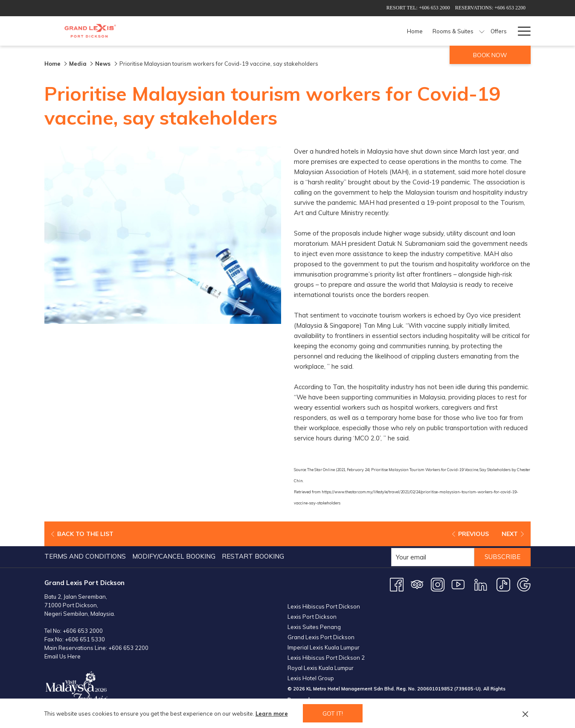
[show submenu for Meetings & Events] (464, 31)
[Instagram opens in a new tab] (438, 583)
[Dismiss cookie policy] (525, 713)
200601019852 (435, 688)
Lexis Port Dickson (312, 616)
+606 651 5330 (85, 638)
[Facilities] (386, 31)
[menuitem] (86, 556)
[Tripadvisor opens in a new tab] (417, 583)
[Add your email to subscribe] (432, 556)
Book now (490, 55)
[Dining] (357, 31)
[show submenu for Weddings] (508, 31)
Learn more (272, 713)
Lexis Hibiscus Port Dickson (324, 606)
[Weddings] (486, 31)
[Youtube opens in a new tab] (458, 583)
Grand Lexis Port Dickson (321, 636)
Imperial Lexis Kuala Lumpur (324, 646)
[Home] (247, 31)
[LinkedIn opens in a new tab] (481, 583)
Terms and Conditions (85, 555)
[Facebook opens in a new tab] (397, 583)
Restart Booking (253, 555)
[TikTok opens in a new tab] (503, 583)
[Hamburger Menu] (521, 31)
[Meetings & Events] (432, 31)
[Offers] (330, 31)
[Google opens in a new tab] (524, 583)
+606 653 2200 (128, 647)
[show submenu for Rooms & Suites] (314, 31)
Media (78, 64)
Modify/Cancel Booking (174, 555)
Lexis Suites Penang (314, 626)
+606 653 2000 (83, 630)
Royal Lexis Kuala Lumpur (321, 667)
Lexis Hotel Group (311, 677)
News (104, 64)
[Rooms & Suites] (285, 31)
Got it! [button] (333, 713)
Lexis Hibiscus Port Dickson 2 (326, 657)
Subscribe (502, 556)
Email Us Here (62, 655)
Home (52, 64)
